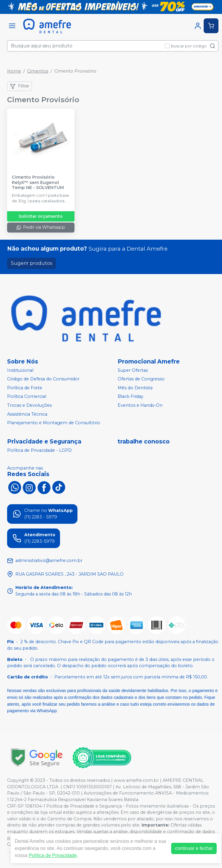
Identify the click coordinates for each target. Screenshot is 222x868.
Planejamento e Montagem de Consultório (54, 423)
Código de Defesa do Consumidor (43, 379)
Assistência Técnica (27, 414)
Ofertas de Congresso (141, 379)
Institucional (20, 370)
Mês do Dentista (135, 388)
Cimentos (38, 71)
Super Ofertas (133, 370)
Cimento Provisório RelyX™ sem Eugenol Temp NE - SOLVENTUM (38, 182)
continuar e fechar (194, 848)
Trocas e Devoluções (29, 405)
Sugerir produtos (31, 263)
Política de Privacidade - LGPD (39, 450)
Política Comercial (27, 397)
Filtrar (20, 86)
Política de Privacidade (53, 855)
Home (14, 71)
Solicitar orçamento (41, 216)
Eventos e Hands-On (140, 405)
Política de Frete (25, 388)
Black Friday (131, 397)
